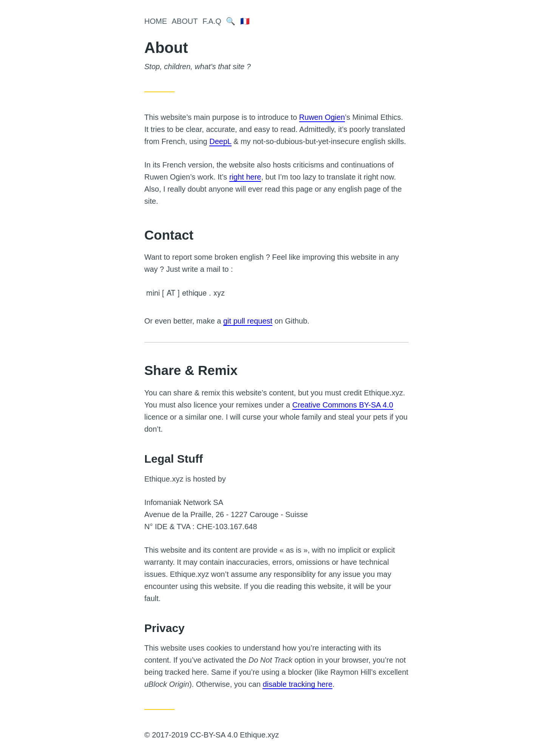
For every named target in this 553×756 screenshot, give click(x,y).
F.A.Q (212, 21)
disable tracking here (297, 684)
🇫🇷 (245, 21)
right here (245, 177)
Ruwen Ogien (322, 117)
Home (156, 21)
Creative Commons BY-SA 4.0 (343, 405)
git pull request (248, 321)
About (185, 21)
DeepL (220, 141)
